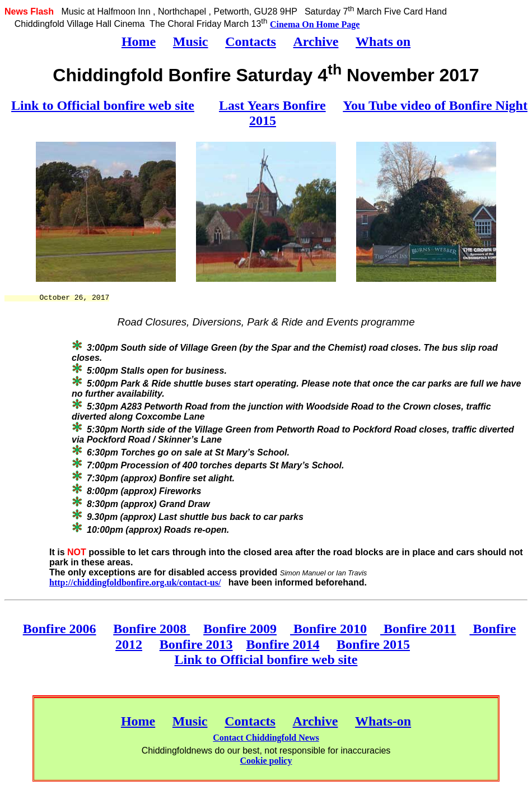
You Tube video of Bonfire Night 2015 (388, 113)
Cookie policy (266, 761)
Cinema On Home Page (315, 24)
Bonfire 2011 (418, 629)
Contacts (251, 41)
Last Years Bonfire (272, 105)
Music (191, 41)
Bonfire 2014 (283, 644)
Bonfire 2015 (373, 644)
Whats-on (383, 721)
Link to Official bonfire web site (103, 105)
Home (139, 41)
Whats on (383, 41)
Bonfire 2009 (240, 629)
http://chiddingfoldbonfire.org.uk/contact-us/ (135, 582)
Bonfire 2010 (328, 629)
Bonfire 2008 (151, 629)
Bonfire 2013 (196, 644)
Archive (316, 41)
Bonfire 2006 (60, 629)
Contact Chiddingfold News (266, 738)
